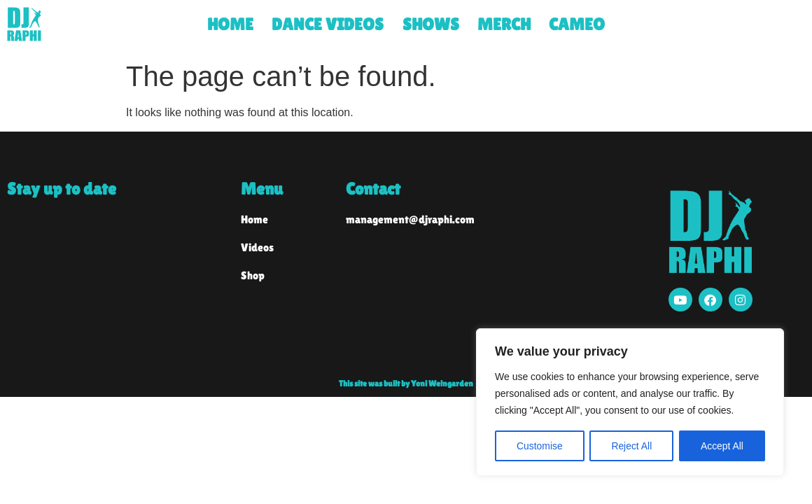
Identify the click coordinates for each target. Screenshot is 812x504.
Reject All (631, 446)
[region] (630, 402)
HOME (230, 24)
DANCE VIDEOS (328, 24)
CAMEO (577, 24)
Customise (540, 446)
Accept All (722, 446)
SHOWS (431, 24)
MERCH (504, 24)
